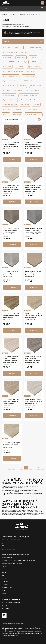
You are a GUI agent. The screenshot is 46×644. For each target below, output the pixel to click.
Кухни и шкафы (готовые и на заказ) (12, 563)
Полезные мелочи (7, 557)
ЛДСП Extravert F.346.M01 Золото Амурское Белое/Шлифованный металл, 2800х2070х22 (11, 274)
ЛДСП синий (33, 109)
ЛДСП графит (7, 109)
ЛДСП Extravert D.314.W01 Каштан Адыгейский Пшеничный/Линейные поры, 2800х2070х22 (11, 359)
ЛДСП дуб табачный (32, 91)
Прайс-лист (5, 581)
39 (26, 468)
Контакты (4, 594)
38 (22, 468)
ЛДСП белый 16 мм (29, 76)
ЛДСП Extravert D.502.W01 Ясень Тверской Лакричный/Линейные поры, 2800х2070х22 (34, 359)
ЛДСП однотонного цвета (33, 114)
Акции (3, 575)
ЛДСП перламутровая (34, 48)
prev (9, 468)
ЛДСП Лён (33, 57)
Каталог (4, 578)
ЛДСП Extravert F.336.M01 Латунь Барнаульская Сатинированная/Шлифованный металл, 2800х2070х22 (11, 231)
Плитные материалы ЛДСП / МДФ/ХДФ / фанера (16, 537)
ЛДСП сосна (36, 62)
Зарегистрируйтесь (14, 32)
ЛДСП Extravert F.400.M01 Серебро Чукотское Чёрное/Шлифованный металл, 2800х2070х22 (34, 231)
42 (38, 468)
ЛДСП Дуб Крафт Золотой (11, 76)
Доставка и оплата (7, 587)
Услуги (4, 566)
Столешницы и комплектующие (11, 540)
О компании (5, 584)
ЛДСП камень (25, 53)
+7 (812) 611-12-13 (6, 605)
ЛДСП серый (28, 81)
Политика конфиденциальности (13, 623)
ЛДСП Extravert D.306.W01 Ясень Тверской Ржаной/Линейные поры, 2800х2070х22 (11, 402)
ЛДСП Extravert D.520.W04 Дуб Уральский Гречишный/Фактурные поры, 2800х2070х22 (11, 317)
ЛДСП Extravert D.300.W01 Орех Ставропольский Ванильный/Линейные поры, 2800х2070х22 (12, 188)
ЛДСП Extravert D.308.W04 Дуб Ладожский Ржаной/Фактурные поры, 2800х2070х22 (11, 445)
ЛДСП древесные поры (10, 53)
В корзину (12, 159)
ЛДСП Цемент (7, 67)
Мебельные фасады (7, 546)
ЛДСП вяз (36, 105)
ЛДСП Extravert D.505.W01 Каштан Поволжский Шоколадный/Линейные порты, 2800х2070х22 (34, 146)
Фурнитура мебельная (8, 549)
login (34, 3)
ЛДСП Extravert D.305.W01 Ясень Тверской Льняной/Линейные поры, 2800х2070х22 (34, 402)
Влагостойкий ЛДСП (37, 86)
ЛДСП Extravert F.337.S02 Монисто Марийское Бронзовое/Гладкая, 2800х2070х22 (33, 274)
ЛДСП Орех (6, 91)
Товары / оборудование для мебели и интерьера (15, 554)
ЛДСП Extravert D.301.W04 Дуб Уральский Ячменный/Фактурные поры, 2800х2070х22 (34, 317)
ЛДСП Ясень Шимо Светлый (11, 81)
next (43, 468)
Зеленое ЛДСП (20, 109)
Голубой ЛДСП (21, 57)
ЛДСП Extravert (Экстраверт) (29, 95)
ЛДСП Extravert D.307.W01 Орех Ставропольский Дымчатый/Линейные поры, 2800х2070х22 (34, 188)
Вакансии (4, 590)
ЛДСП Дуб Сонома (8, 86)
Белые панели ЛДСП (9, 95)
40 (30, 468)
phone (31, 3)
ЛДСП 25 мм (17, 114)
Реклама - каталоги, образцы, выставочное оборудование (18, 560)
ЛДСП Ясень (6, 48)
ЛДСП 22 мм (19, 48)
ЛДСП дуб (6, 114)
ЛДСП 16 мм (31, 71)
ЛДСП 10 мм (22, 86)
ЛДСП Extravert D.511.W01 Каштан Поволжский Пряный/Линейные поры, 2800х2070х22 (11, 146)
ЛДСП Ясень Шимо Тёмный (27, 100)
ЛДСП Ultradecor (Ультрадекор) (13, 71)
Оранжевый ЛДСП (8, 62)
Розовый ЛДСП (23, 62)
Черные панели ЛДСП (34, 67)
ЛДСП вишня (25, 105)
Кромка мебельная (7, 543)
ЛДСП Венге (18, 91)
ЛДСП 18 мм (20, 67)
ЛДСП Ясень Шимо (8, 100)
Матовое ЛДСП (7, 57)
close (43, 31)
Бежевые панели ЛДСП (10, 105)
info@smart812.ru (7, 608)
